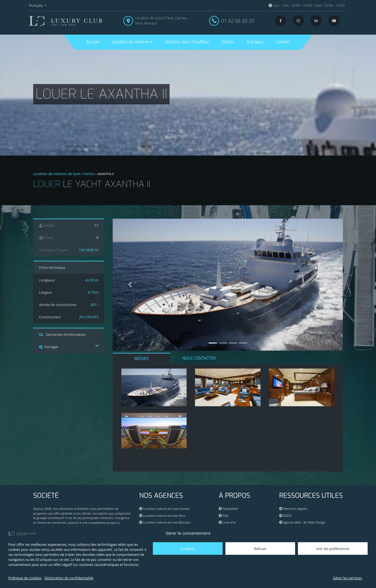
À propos (255, 42)
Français (36, 5)
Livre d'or (227, 522)
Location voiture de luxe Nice (162, 516)
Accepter (188, 549)
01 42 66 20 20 (238, 21)
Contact (283, 42)
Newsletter (229, 509)
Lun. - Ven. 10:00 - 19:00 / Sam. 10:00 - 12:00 (307, 5)
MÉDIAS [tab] (142, 359)
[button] (130, 285)
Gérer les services (347, 578)
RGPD (285, 516)
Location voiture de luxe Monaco (165, 522)
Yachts (228, 42)
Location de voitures (131, 42)
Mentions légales (293, 509)
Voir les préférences (333, 549)
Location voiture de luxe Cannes (164, 509)
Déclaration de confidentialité (69, 578)
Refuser (260, 549)
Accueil (92, 42)
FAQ (224, 516)
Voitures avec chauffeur (187, 42)
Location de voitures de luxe (57, 174)
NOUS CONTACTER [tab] (199, 358)
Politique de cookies (25, 578)
